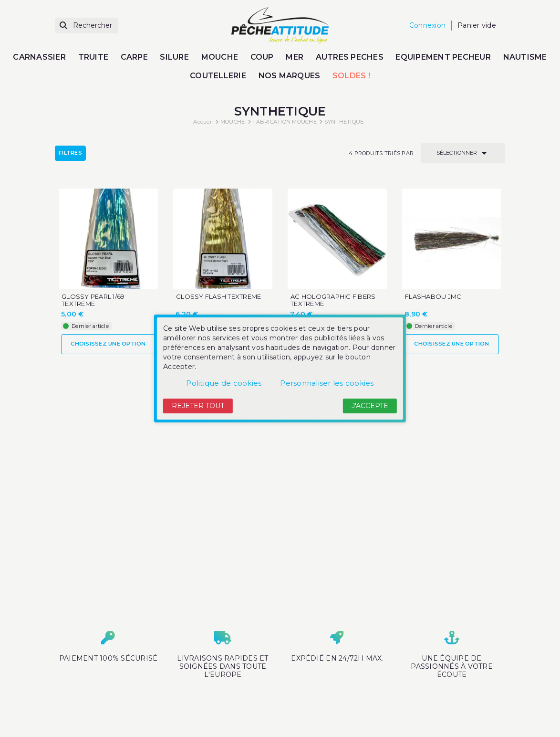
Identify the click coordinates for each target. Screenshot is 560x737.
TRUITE (93, 57)
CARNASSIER (39, 57)
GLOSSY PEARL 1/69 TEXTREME (93, 300)
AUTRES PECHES (350, 57)
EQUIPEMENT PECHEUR (443, 57)
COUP (262, 57)
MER (295, 57)
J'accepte (370, 406)
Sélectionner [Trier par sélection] (463, 153)
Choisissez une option (108, 344)
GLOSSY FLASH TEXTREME (218, 297)
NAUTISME (525, 57)
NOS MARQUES (290, 76)
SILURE (174, 57)
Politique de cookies (224, 383)
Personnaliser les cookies (327, 383)
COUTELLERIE (218, 76)
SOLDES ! (351, 76)
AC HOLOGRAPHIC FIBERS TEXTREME (333, 300)
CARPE (134, 57)
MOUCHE (220, 57)
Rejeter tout (198, 406)
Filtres (70, 153)
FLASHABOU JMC (433, 297)
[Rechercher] (87, 26)
